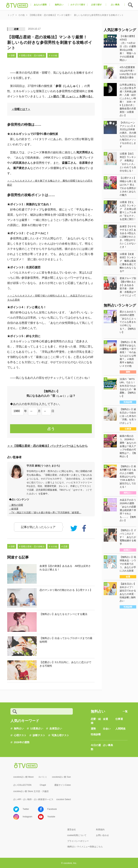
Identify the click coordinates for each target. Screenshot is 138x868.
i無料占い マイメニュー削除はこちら (85, 847)
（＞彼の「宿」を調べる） (71, 96)
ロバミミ (43, 777)
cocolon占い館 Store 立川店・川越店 (31, 791)
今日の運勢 (96, 747)
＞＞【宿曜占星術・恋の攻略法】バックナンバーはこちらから (47, 446)
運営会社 (72, 830)
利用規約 (100, 830)
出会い (107, 729)
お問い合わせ (102, 835)
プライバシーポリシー (78, 841)
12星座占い (37, 728)
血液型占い (56, 728)
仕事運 (119, 719)
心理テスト (20, 735)
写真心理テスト (60, 735)
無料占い (19, 728)
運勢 (93, 729)
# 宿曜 (12, 55)
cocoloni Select (64, 799)
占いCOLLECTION (22, 785)
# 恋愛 (65, 547)
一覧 (125, 711)
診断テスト (39, 735)
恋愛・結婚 (96, 721)
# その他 (53, 55)
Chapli (43, 785)
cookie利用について (77, 835)
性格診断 (96, 734)
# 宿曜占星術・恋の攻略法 (32, 55)
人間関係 (120, 729)
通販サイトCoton (63, 785)
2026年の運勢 (22, 742)
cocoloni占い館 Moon (23, 777)
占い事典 (108, 745)
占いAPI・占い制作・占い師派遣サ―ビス (33, 799)
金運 (105, 719)
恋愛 (16, 29)
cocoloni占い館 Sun (61, 777)
